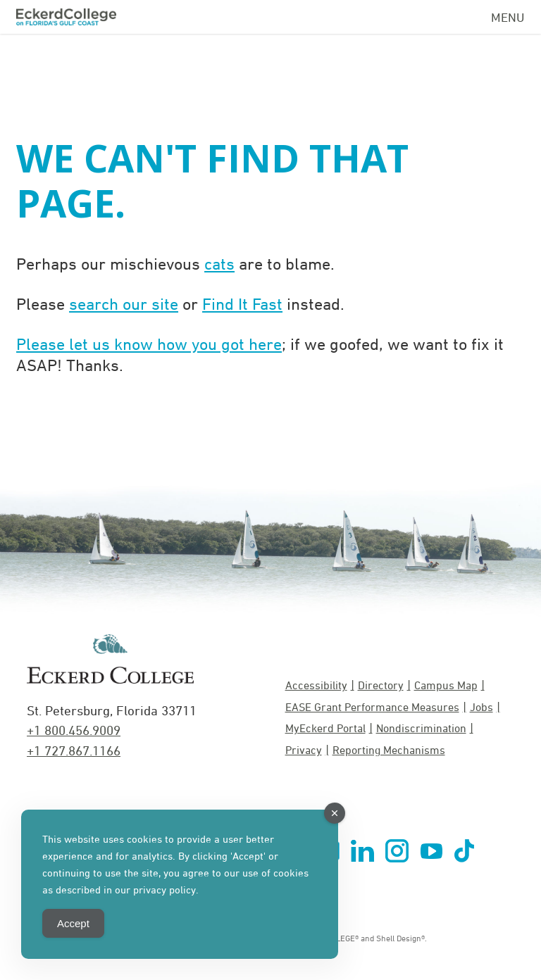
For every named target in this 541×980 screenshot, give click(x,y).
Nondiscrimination (421, 728)
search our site (124, 303)
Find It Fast (242, 303)
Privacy (304, 750)
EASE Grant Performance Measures (372, 707)
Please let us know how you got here (149, 344)
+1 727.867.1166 (74, 750)
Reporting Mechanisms (389, 750)
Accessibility (316, 685)
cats (219, 263)
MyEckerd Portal (325, 728)
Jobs (481, 707)
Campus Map (446, 685)
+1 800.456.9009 (74, 730)
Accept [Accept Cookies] (73, 923)
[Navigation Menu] (508, 15)
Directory (381, 685)
